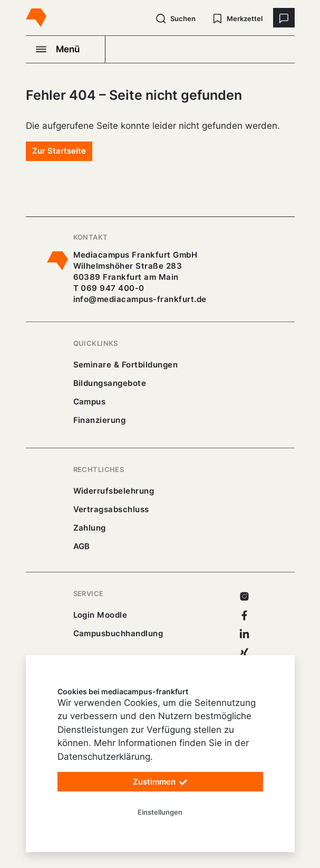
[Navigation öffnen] (66, 49)
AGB (82, 546)
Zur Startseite (59, 151)
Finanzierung (100, 420)
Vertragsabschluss (111, 509)
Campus (90, 402)
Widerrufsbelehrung (114, 491)
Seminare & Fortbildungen (126, 365)
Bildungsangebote (110, 383)
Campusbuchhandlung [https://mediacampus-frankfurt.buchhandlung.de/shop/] (118, 633)
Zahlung (90, 528)
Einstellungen (160, 812)
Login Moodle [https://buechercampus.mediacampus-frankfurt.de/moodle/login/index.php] (100, 615)
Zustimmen (160, 782)
